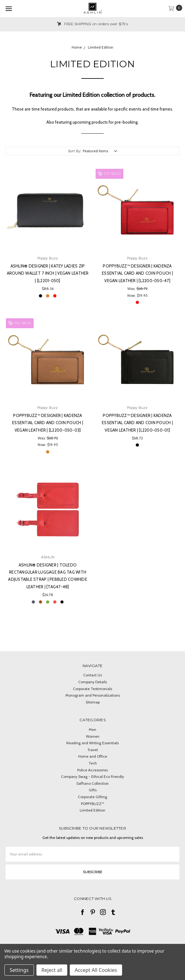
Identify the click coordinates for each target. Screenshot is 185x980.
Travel (93, 750)
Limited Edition (93, 810)
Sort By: (75, 151)
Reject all (52, 970)
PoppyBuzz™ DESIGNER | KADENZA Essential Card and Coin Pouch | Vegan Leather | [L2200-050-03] (48, 423)
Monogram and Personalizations (93, 695)
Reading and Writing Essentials (93, 743)
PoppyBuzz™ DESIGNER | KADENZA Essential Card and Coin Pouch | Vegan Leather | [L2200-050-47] (137, 273)
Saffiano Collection (93, 783)
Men (93, 729)
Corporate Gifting (93, 797)
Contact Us (93, 675)
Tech (93, 763)
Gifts (93, 790)
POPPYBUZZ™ (93, 804)
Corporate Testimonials (93, 689)
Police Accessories (93, 770)
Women (93, 736)
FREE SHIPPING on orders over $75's (93, 24)
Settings (19, 970)
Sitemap (93, 702)
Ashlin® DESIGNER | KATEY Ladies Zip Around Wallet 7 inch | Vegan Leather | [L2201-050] (48, 273)
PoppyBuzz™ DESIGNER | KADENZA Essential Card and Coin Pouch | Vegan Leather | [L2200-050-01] (137, 423)
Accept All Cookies (96, 970)
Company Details (93, 682)
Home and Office (93, 756)
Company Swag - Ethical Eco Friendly (93, 776)
